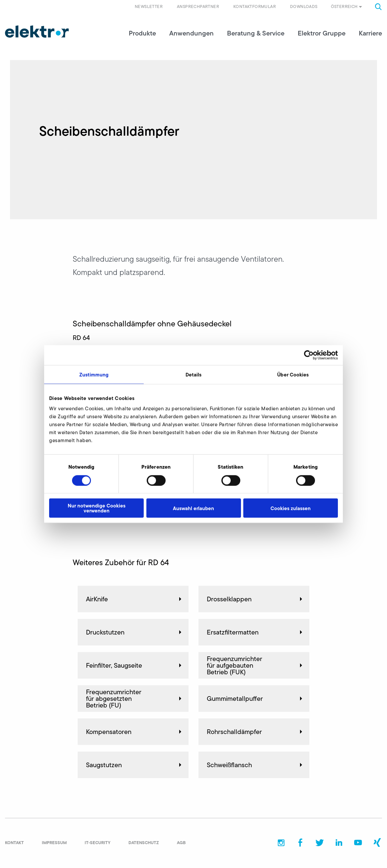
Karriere (370, 33)
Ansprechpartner (198, 6)
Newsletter (149, 6)
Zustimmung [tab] (94, 374)
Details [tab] (194, 374)
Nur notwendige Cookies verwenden (97, 508)
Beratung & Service (256, 33)
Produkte (142, 33)
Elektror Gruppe (322, 33)
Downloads (304, 6)
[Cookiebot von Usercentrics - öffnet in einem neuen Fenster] (309, 355)
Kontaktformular (255, 6)
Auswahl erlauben (193, 508)
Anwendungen (192, 33)
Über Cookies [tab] (293, 374)
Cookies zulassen (291, 508)
